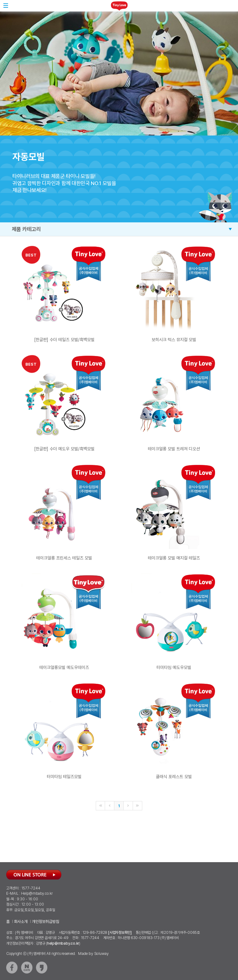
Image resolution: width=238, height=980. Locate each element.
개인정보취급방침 (46, 922)
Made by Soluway (93, 953)
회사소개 (21, 922)
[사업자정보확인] (120, 933)
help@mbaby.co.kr (63, 943)
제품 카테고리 (26, 229)
